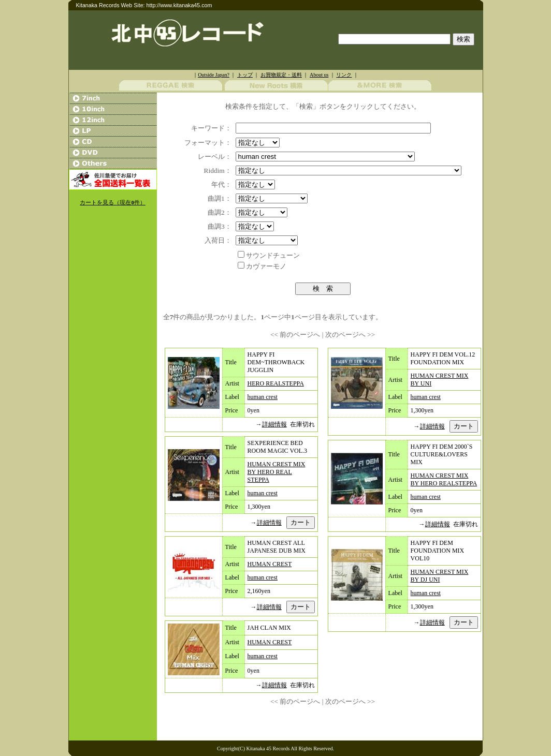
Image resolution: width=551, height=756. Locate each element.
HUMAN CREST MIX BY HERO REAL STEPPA (277, 472)
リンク (344, 75)
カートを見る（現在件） (112, 203)
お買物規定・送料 (281, 75)
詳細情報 (274, 424)
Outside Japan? (214, 75)
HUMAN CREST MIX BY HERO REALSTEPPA (444, 479)
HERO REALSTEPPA (276, 383)
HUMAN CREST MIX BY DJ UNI (440, 576)
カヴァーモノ (266, 266)
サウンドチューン (273, 255)
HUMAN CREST (270, 564)
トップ (245, 75)
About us (319, 75)
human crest (263, 397)
